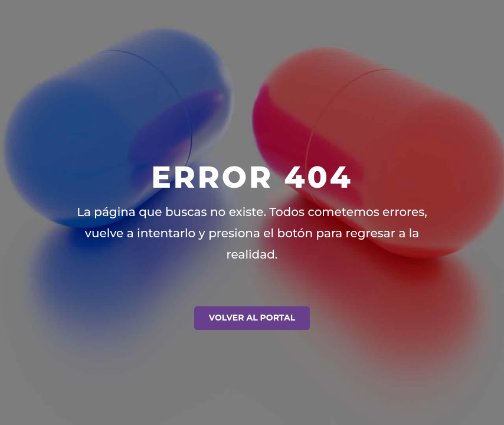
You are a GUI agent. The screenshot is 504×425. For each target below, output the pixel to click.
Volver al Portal (252, 318)
